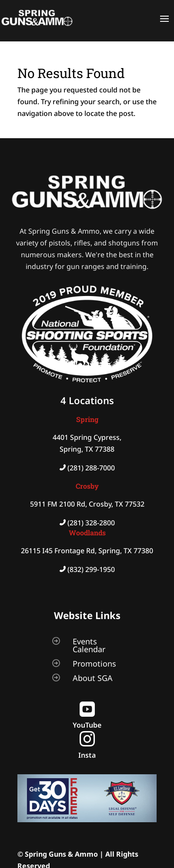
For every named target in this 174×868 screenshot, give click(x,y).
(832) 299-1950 (91, 569)
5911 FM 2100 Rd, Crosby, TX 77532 (87, 504)
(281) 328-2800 (91, 523)
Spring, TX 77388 (87, 449)
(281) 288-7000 (91, 468)
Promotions (94, 664)
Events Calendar (89, 645)
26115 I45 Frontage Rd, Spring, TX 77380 (87, 551)
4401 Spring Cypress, (87, 437)
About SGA (93, 678)
